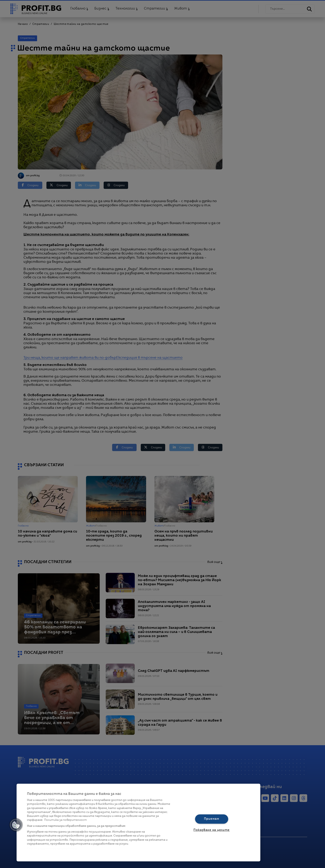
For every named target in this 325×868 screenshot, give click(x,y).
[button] (16, 825)
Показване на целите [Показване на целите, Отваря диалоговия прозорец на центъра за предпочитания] (212, 830)
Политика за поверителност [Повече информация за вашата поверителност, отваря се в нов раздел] (65, 820)
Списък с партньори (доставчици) (52, 849)
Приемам (212, 819)
